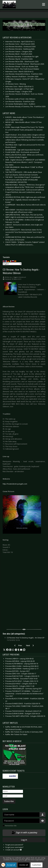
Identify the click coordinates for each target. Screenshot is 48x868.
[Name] (13, 791)
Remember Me (11, 826)
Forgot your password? (14, 845)
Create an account (14, 850)
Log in (24, 840)
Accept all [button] (11, 865)
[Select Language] (12, 264)
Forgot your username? (14, 847)
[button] (4, 650)
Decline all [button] (24, 865)
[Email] (13, 796)
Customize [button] (37, 865)
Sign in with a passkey (24, 833)
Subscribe (9, 801)
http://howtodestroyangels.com (15, 484)
